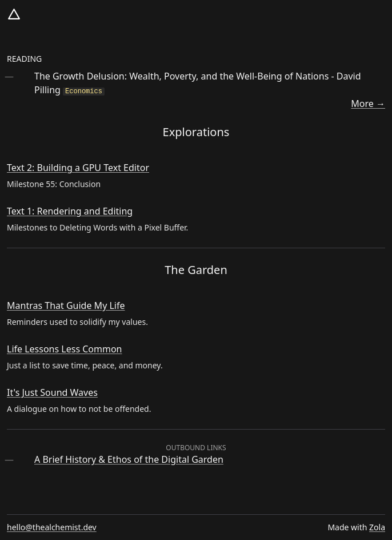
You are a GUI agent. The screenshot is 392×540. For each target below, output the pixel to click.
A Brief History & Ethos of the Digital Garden (129, 459)
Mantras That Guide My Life (66, 305)
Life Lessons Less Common (65, 349)
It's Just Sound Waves (52, 392)
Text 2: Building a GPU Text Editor (78, 168)
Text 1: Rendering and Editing (70, 211)
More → (368, 104)
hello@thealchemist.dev (52, 527)
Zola (377, 527)
